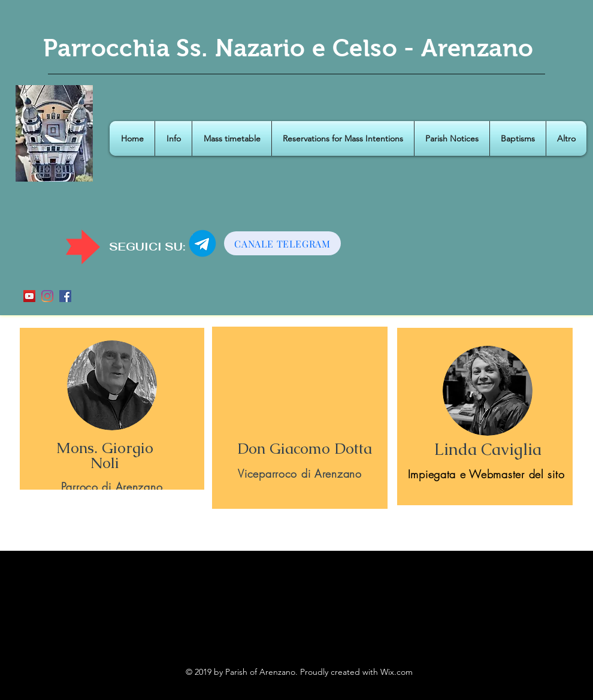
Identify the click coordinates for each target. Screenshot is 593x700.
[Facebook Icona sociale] (65, 296)
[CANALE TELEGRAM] (282, 243)
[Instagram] (47, 296)
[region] (112, 409)
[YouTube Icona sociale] (29, 296)
